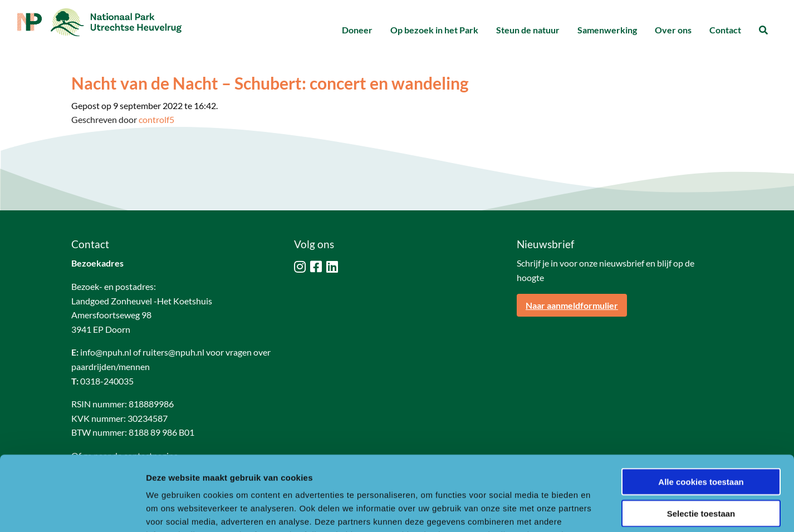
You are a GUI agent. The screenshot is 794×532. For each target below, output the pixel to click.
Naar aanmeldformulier (572, 305)
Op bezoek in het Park (434, 30)
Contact (725, 30)
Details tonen (602, 510)
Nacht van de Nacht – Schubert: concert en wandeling (270, 83)
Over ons (673, 30)
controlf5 (156, 119)
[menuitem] (357, 30)
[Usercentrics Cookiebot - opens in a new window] (72, 510)
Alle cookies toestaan (701, 412)
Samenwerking (607, 30)
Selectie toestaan (701, 443)
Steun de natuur (528, 30)
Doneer (357, 30)
